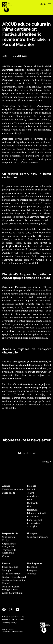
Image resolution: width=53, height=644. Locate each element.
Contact (6, 556)
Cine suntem (9, 537)
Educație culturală (37, 513)
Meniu (45, 4)
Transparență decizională (9, 551)
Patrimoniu (33, 516)
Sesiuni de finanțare (38, 537)
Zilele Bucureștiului (12, 593)
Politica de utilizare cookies (13, 620)
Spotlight (7, 570)
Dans (30, 500)
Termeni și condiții (9, 623)
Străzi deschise (10, 567)
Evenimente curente (13, 489)
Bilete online (9, 493)
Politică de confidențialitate (13, 617)
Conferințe (33, 503)
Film (29, 506)
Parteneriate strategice (34, 525)
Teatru (31, 493)
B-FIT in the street (12, 574)
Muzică (31, 489)
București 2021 (35, 520)
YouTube (32, 574)
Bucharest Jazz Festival (14, 577)
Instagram (32, 570)
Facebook (32, 567)
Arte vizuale (33, 496)
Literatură (32, 510)
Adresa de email (26, 453)
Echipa (6, 540)
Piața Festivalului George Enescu (11, 588)
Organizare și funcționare (9, 545)
